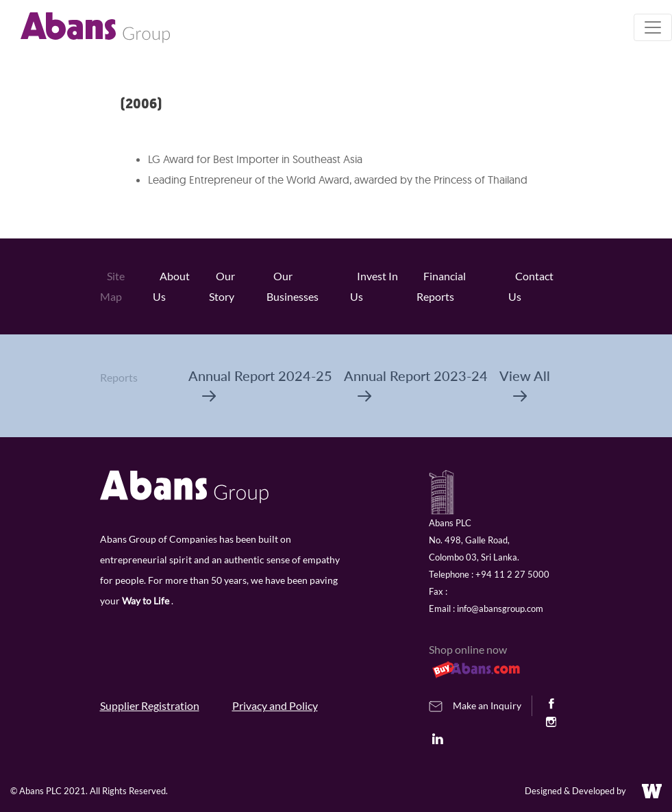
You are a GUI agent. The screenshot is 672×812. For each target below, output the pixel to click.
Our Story (222, 286)
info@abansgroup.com (500, 608)
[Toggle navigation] (653, 27)
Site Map (112, 286)
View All (525, 385)
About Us (171, 286)
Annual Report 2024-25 (260, 385)
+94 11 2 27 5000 (512, 574)
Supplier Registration (150, 705)
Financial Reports (441, 286)
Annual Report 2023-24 (416, 385)
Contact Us (531, 286)
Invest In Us (374, 286)
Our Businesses (293, 286)
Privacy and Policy (275, 705)
